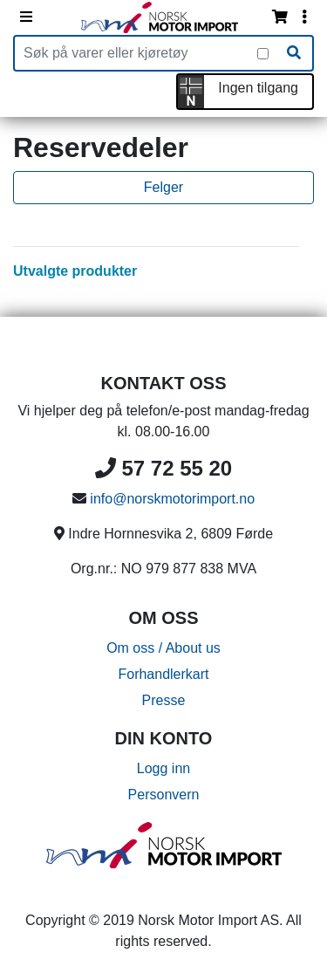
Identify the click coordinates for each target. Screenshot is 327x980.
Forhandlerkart (163, 674)
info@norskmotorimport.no (172, 499)
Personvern (164, 795)
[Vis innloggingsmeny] (304, 17)
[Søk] (294, 53)
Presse (164, 700)
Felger (163, 187)
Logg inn (163, 768)
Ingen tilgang (258, 88)
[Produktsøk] (136, 53)
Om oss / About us (163, 648)
